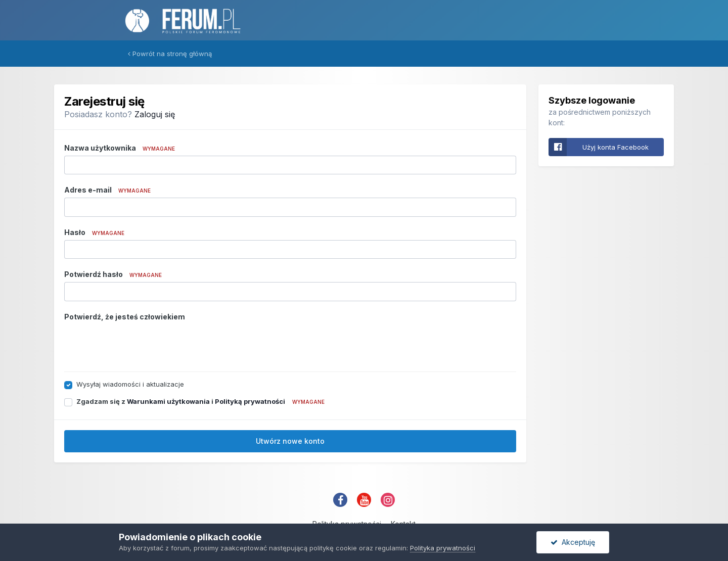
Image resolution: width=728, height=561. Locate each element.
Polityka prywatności (443, 548)
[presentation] (141, 344)
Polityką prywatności (250, 401)
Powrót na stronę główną (170, 54)
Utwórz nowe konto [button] (290, 441)
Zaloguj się (155, 114)
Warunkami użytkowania (168, 401)
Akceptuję (573, 542)
